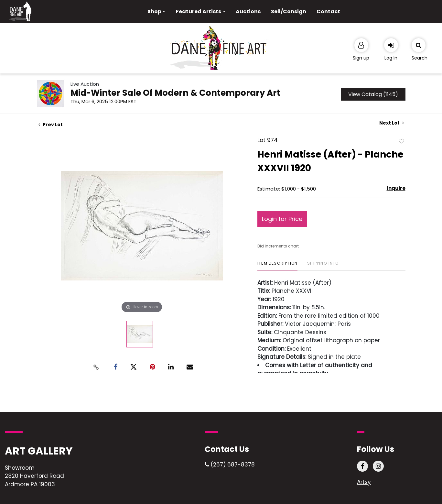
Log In (391, 58)
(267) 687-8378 (230, 465)
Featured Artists (201, 11)
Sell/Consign (289, 11)
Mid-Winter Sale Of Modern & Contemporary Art (175, 93)
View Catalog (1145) (373, 94)
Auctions (248, 11)
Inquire (396, 188)
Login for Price (282, 219)
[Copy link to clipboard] (96, 367)
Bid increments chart (278, 246)
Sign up (361, 58)
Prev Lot (51, 125)
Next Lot (392, 123)
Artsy (364, 482)
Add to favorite (402, 141)
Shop (156, 11)
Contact (328, 11)
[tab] (277, 266)
